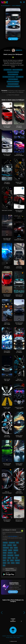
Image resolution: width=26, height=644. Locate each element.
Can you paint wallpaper (13, 84)
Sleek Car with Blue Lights (7, 380)
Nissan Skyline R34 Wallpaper (7, 352)
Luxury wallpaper (16, 6)
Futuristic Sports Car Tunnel (7, 408)
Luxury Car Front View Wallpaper (19, 295)
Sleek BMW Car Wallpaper (19, 352)
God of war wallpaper (13, 79)
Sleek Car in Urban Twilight (7, 324)
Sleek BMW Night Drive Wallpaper (7, 239)
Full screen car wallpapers (13, 72)
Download (13, 39)
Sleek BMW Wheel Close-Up (19, 492)
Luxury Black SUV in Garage (19, 267)
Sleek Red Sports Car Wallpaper (19, 211)
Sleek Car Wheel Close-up (19, 380)
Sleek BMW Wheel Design (7, 436)
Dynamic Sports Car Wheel (19, 183)
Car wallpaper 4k (8, 70)
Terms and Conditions (18, 636)
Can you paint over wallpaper (13, 86)
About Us (9, 636)
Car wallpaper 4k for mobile (9, 77)
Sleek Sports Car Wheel (7, 210)
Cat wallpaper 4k (20, 77)
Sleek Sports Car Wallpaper (19, 127)
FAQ (15, 637)
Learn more (13, 592)
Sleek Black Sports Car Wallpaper (19, 324)
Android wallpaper (13, 536)
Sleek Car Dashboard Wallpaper (19, 239)
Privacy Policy (9, 637)
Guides (18, 637)
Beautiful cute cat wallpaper (13, 82)
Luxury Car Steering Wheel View (19, 408)
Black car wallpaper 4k (17, 70)
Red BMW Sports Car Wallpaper (7, 127)
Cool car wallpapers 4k (13, 74)
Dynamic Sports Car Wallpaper (19, 436)
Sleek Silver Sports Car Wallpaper (7, 155)
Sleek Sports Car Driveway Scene (19, 520)
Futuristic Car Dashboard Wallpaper (19, 155)
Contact (4, 636)
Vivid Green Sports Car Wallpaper (7, 464)
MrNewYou (17, 50)
